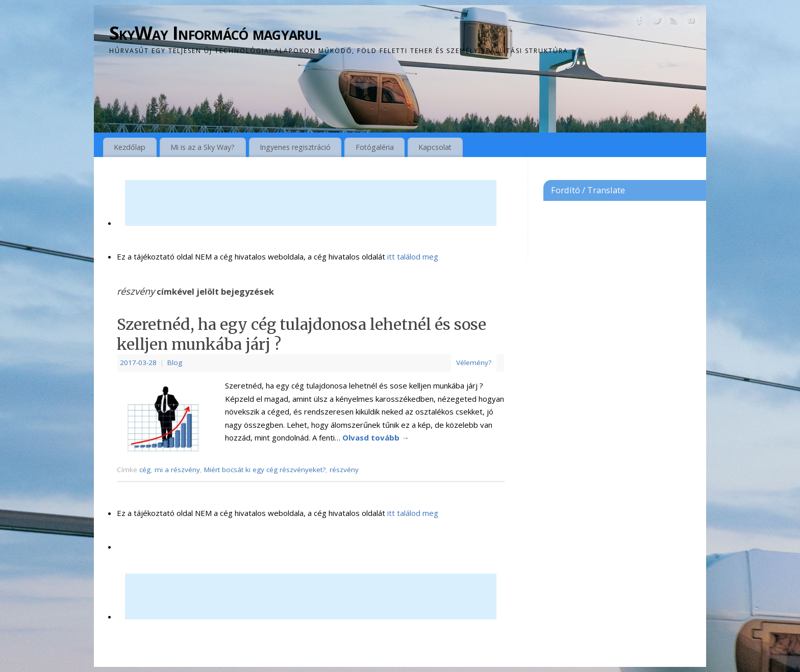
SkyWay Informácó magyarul (215, 33)
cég (145, 470)
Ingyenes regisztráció (295, 147)
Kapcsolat (435, 147)
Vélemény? (474, 363)
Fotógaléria (375, 147)
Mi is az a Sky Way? (203, 147)
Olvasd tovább (376, 437)
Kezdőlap (130, 147)
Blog (175, 363)
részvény (344, 470)
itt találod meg (412, 256)
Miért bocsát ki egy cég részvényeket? (265, 470)
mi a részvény (177, 470)
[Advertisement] (311, 203)
